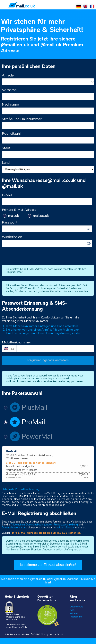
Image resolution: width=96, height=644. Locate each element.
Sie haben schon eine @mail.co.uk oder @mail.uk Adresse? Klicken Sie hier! (48, 581)
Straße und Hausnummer (22, 119)
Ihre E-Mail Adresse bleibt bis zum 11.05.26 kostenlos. (47, 533)
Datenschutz (77, 607)
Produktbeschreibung (66, 525)
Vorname (9, 90)
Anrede (8, 75)
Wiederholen (12, 237)
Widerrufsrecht (65, 528)
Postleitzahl (11, 133)
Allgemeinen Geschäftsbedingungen (31, 525)
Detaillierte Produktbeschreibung (21, 489)
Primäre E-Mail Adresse (19, 210)
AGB (73, 610)
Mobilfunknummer (17, 342)
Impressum (76, 617)
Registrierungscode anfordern (48, 360)
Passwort (10, 222)
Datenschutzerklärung (15, 528)
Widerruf (75, 613)
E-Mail (7, 195)
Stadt (6, 148)
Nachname (10, 104)
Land (6, 163)
